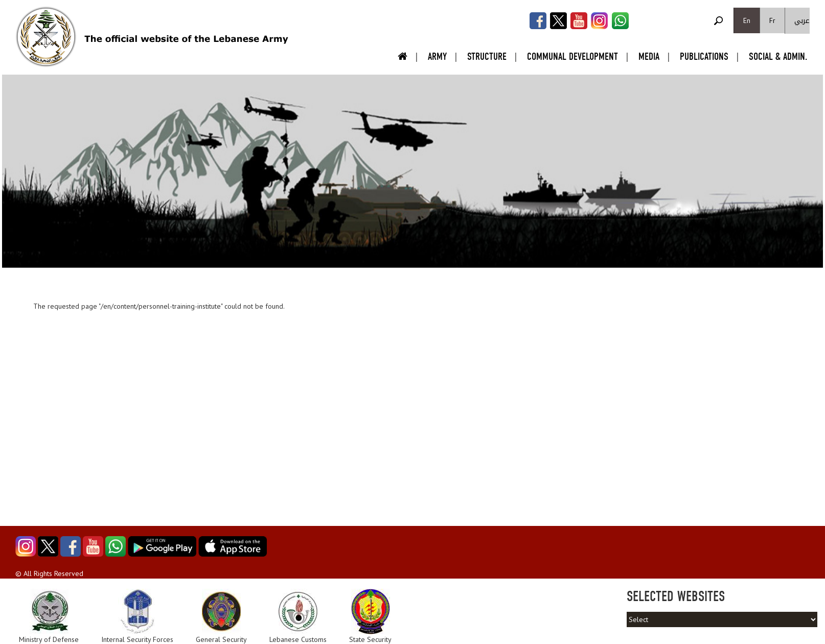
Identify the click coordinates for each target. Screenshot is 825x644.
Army (437, 56)
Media (649, 56)
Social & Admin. (778, 56)
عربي (802, 21)
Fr (772, 20)
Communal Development (572, 56)
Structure (487, 56)
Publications (704, 56)
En (747, 20)
